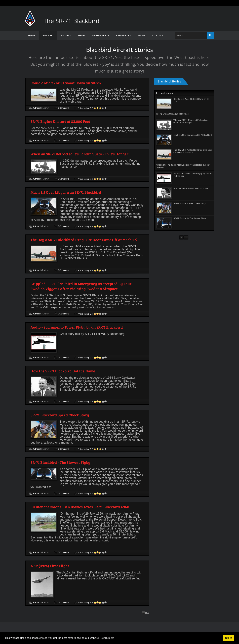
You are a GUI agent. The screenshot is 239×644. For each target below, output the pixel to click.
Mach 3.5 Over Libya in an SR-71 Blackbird (66, 192)
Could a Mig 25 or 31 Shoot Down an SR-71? (66, 83)
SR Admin (45, 108)
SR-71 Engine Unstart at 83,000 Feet (60, 121)
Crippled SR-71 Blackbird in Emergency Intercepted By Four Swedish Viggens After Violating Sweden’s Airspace (81, 286)
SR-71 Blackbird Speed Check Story (60, 415)
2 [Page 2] (186, 237)
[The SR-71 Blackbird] (30, 13)
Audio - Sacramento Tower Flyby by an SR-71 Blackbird (77, 327)
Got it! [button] (228, 638)
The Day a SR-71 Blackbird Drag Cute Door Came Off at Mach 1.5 (84, 240)
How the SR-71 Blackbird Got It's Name (63, 371)
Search (210, 36)
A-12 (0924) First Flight (50, 566)
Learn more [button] (108, 638)
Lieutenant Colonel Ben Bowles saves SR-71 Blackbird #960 (80, 507)
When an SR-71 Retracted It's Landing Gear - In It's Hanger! (80, 154)
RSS (146, 613)
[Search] (191, 36)
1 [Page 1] (181, 237)
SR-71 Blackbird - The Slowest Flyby (60, 462)
